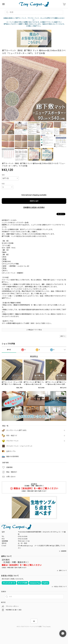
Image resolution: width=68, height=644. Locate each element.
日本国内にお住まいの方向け (34, 207)
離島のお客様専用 (12, 457)
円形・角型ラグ (12, 436)
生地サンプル (11, 451)
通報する (63, 336)
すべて (9, 350)
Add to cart (34, 201)
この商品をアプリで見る (34, 330)
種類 (3, 175)
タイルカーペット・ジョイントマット (19, 446)
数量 (3, 184)
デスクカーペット (12, 441)
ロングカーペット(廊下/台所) (16, 430)
